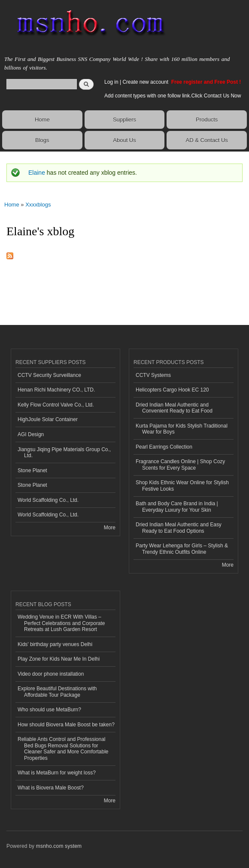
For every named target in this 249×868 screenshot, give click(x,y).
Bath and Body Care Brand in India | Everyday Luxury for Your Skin (177, 507)
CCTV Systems (153, 375)
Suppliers (125, 120)
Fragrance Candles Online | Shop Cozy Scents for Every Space (180, 464)
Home (42, 120)
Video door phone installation (51, 674)
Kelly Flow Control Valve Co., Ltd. (56, 405)
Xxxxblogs (38, 205)
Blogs (42, 140)
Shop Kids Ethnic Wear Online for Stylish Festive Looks (182, 486)
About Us (124, 140)
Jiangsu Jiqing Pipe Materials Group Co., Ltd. (64, 452)
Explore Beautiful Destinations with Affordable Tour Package (57, 692)
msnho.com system (59, 846)
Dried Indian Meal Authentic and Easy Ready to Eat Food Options (179, 528)
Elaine (37, 173)
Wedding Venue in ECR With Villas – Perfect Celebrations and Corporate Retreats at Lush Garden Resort (61, 623)
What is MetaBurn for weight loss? (57, 773)
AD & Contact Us (207, 140)
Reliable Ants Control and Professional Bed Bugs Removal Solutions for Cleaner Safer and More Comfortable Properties (63, 748)
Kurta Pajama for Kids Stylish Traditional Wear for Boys (182, 429)
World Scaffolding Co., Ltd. (48, 500)
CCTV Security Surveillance (49, 375)
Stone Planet (32, 470)
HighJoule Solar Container (48, 419)
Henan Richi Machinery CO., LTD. (56, 390)
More (110, 528)
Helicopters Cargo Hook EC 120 (172, 390)
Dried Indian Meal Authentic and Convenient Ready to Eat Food (174, 408)
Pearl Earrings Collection (164, 447)
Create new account (146, 82)
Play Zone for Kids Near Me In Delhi (59, 659)
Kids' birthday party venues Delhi (55, 644)
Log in (111, 82)
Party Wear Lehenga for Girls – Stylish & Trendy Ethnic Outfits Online (182, 549)
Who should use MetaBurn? (49, 710)
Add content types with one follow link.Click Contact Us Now (173, 96)
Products (207, 120)
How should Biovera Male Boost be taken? (66, 725)
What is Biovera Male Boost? (51, 788)
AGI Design (31, 434)
